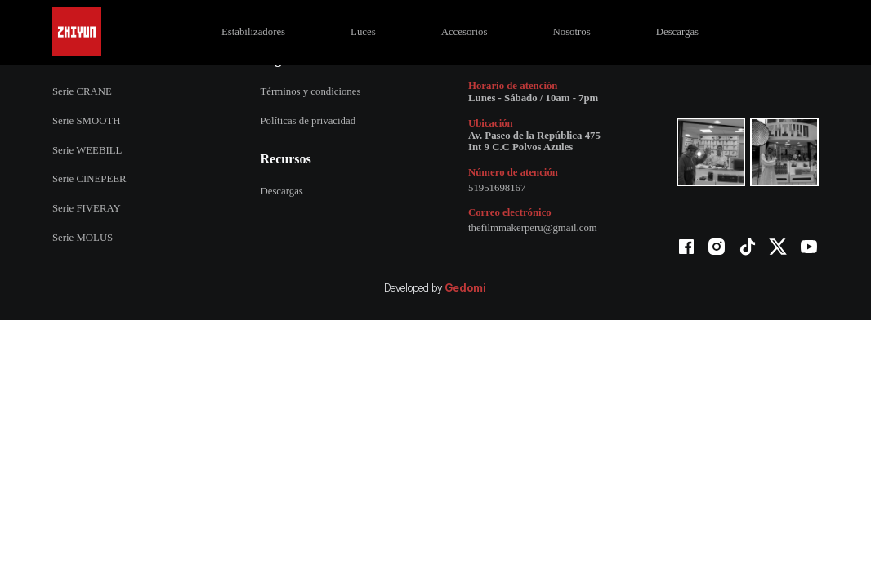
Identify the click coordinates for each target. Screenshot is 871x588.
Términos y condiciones (310, 91)
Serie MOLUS (83, 238)
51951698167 (497, 188)
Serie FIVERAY (87, 208)
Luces (363, 32)
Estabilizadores (253, 32)
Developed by (435, 289)
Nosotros (572, 32)
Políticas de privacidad (308, 121)
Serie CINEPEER (89, 179)
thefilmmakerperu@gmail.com (533, 228)
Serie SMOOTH (87, 121)
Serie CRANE (82, 91)
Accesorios (465, 32)
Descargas (677, 32)
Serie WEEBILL (87, 150)
